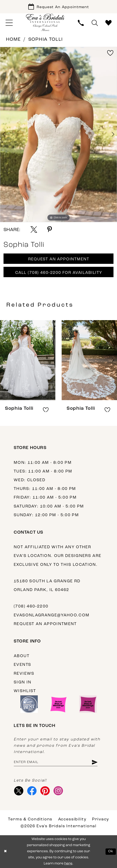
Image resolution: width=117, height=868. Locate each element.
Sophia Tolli (46, 40)
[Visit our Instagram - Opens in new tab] (58, 791)
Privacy (101, 819)
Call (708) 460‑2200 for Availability (59, 273)
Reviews (24, 674)
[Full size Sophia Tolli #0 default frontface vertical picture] (58, 135)
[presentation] (28, 360)
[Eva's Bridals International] (45, 22)
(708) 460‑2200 (31, 606)
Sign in (22, 682)
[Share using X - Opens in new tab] (34, 229)
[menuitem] (9, 23)
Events (22, 665)
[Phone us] (81, 23)
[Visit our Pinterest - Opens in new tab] (45, 791)
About (22, 656)
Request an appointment (45, 624)
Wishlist (25, 691)
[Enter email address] (56, 762)
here (68, 864)
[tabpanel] (58, 135)
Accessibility (72, 819)
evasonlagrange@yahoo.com (52, 615)
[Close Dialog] (5, 852)
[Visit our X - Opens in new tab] (19, 791)
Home (13, 40)
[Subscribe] (94, 762)
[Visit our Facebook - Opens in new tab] (32, 791)
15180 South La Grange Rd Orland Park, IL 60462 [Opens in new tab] (47, 586)
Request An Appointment (59, 259)
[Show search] (95, 23)
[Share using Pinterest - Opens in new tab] (50, 229)
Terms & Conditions (30, 819)
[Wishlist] (108, 23)
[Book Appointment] (58, 7)
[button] (9, 23)
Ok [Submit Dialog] (111, 852)
